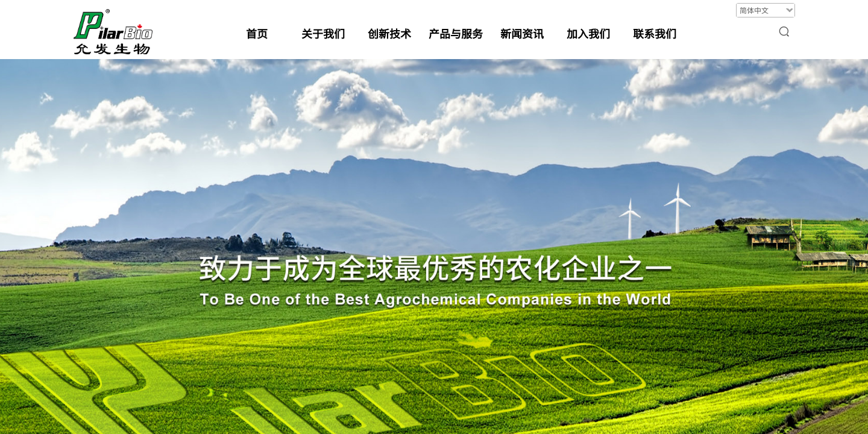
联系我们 (655, 33)
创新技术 (389, 33)
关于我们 (323, 33)
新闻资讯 (522, 33)
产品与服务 (456, 33)
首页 (257, 33)
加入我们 (588, 33)
